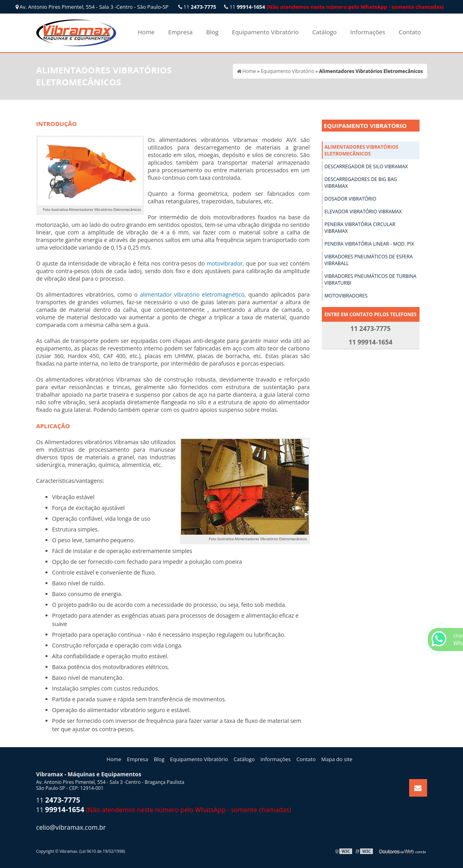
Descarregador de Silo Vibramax (366, 166)
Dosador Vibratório (351, 199)
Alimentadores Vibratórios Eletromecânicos (362, 150)
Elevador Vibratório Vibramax (363, 212)
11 (334, 7)
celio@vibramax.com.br (71, 827)
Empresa (180, 32)
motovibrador (225, 263)
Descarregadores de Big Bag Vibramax (361, 183)
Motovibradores (346, 296)
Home (146, 32)
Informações (368, 32)
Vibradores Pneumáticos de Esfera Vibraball (369, 260)
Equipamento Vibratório (265, 32)
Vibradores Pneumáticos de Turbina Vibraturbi (371, 279)
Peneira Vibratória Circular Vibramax (360, 228)
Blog (212, 32)
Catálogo (324, 32)
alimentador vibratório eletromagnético (192, 294)
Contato (410, 32)
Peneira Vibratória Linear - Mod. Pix (369, 244)
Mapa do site (337, 759)
